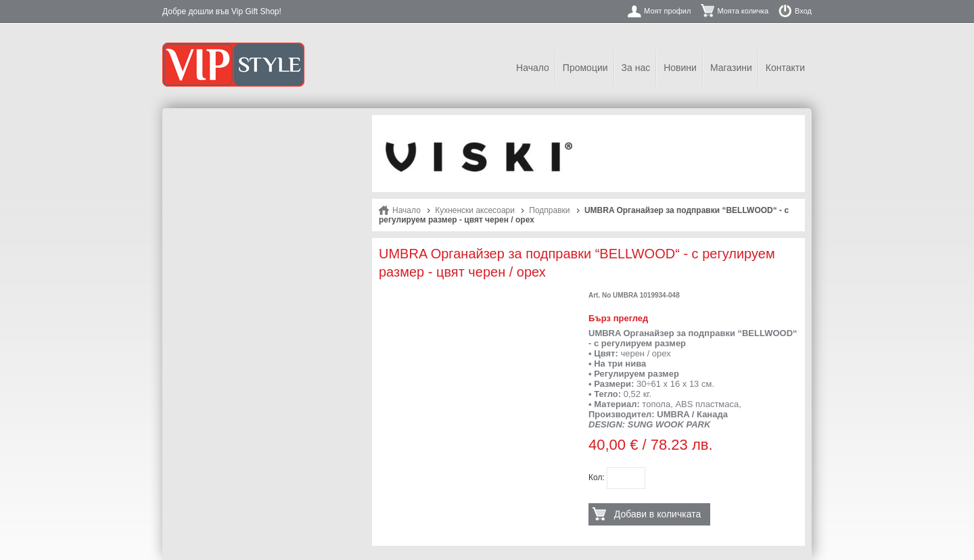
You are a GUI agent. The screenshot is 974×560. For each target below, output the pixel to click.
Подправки (549, 210)
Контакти (785, 68)
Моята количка (743, 11)
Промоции (585, 68)
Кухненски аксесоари (475, 210)
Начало (533, 68)
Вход (803, 11)
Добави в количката (657, 514)
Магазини (731, 68)
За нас (636, 68)
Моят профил (667, 11)
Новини (680, 68)
